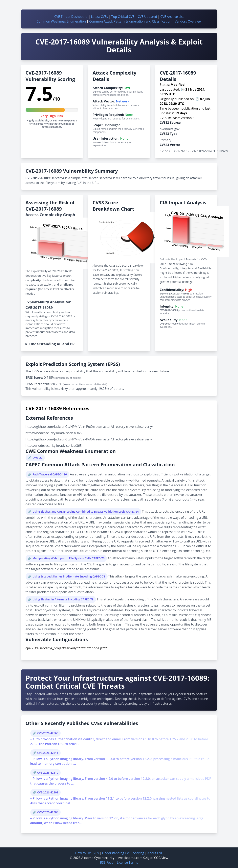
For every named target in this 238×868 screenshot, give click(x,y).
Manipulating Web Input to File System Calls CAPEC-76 (68, 558)
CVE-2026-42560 (48, 733)
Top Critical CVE (123, 17)
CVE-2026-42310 (48, 773)
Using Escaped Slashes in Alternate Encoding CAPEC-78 (69, 576)
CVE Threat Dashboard (71, 17)
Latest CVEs (99, 17)
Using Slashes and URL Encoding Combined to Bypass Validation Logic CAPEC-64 (86, 512)
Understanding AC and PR (52, 344)
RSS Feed (107, 862)
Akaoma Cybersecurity (98, 858)
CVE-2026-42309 (48, 792)
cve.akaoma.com (130, 858)
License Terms (127, 862)
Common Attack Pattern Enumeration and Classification (130, 21)
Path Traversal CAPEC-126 (50, 474)
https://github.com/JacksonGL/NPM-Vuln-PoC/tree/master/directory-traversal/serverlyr (89, 427)
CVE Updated (147, 17)
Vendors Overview (188, 21)
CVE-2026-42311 (48, 753)
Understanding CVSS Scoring (123, 853)
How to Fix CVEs (87, 853)
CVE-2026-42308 (48, 812)
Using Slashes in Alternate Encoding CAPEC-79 (63, 599)
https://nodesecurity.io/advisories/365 (54, 433)
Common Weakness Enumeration (61, 21)
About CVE (155, 853)
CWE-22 (37, 458)
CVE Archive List (172, 17)
